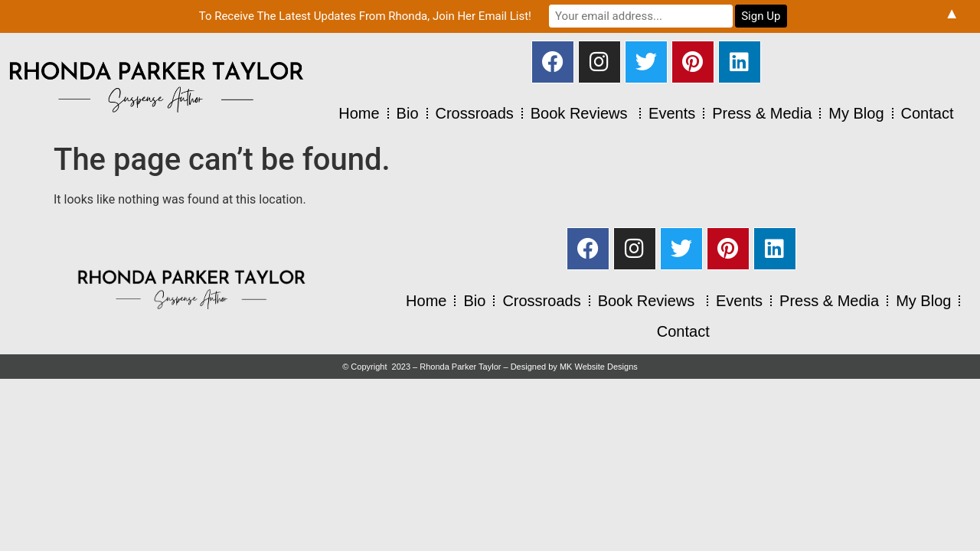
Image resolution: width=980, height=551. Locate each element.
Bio (408, 113)
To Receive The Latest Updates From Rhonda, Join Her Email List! (365, 16)
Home (359, 113)
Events (672, 113)
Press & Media (762, 113)
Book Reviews (581, 113)
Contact (928, 113)
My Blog (856, 113)
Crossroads (475, 113)
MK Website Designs (599, 367)
